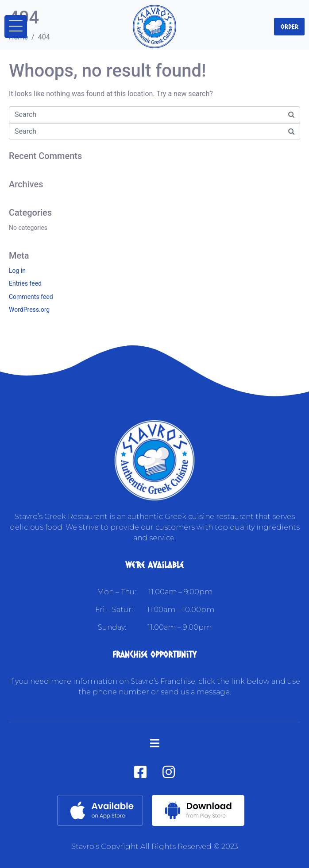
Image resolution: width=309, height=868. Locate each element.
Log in (17, 271)
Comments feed (31, 297)
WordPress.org (29, 310)
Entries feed (25, 283)
